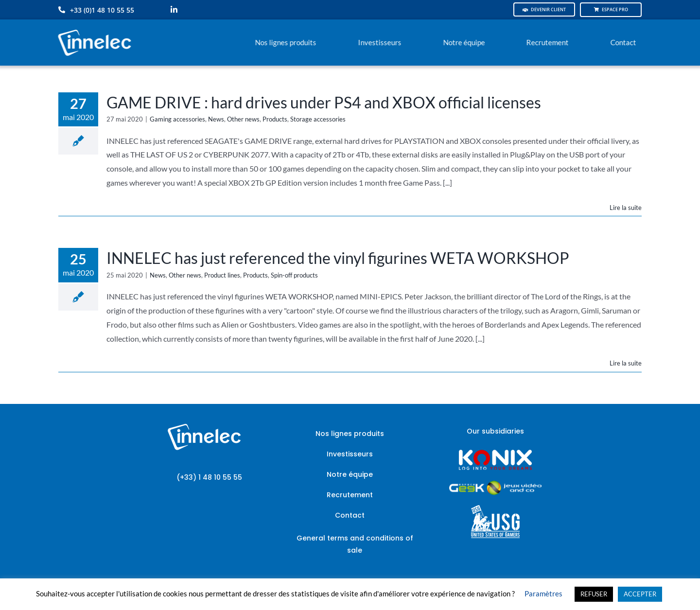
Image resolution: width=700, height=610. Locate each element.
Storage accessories (318, 119)
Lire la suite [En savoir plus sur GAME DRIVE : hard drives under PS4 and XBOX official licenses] (626, 208)
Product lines (222, 275)
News (216, 119)
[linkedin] (174, 10)
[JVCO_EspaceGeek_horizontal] (495, 484)
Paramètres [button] (543, 593)
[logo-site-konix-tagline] (495, 453)
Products (275, 119)
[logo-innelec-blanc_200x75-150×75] (93, 28)
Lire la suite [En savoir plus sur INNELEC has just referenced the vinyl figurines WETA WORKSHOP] (626, 363)
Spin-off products (294, 275)
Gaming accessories (177, 119)
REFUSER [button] (594, 594)
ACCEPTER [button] (640, 594)
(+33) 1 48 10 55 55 (209, 477)
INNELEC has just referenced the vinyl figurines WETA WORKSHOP (338, 258)
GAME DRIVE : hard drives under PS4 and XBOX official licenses (324, 102)
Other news (243, 119)
